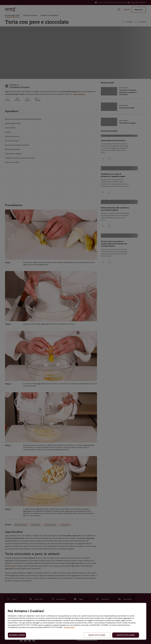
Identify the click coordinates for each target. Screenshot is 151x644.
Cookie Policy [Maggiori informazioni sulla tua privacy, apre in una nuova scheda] (69, 627)
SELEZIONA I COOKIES (17, 635)
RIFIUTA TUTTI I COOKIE (97, 635)
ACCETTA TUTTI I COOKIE (126, 635)
